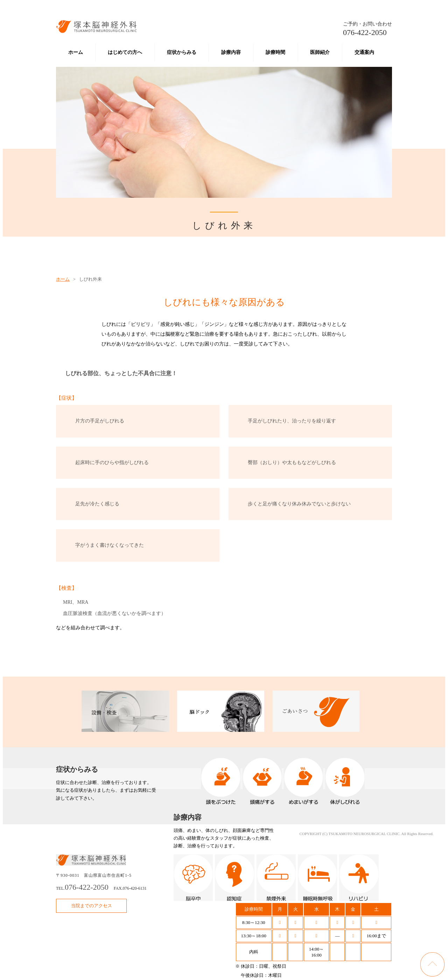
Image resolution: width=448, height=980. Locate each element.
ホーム (76, 52)
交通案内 (364, 52)
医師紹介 (320, 52)
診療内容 (231, 52)
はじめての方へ (125, 52)
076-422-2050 (367, 29)
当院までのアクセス (92, 906)
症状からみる (182, 52)
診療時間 (275, 52)
